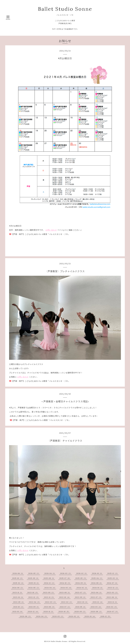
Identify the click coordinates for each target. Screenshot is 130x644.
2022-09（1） (81, 597)
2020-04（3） (42, 616)
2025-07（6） (65, 578)
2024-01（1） (98, 588)
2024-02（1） (82, 588)
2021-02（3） (112, 607)
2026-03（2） (66, 573)
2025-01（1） (34, 583)
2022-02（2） (67, 602)
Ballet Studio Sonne (65, 9)
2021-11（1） (113, 602)
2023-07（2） (81, 592)
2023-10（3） (33, 592)
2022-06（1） (112, 597)
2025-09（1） (34, 578)
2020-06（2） (26, 616)
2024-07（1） (113, 583)
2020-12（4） (33, 611)
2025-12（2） (113, 573)
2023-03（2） (113, 592)
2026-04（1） (50, 573)
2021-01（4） (18, 611)
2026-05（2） (34, 573)
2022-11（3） (49, 597)
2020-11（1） (49, 611)
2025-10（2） (18, 578)
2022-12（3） (34, 597)
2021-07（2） (65, 607)
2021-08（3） (50, 607)
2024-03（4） (66, 588)
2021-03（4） (96, 607)
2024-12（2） (50, 583)
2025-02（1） (19, 583)
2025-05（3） (81, 578)
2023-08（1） (65, 592)
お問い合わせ (51, 230)
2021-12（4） (98, 602)
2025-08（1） (49, 578)
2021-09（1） (34, 607)
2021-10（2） (19, 607)
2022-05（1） (19, 602)
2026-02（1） (82, 573)
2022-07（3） (96, 597)
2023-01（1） (19, 597)
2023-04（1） (97, 592)
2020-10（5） (64, 611)
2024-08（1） (97, 583)
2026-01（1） (97, 573)
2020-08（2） (97, 611)
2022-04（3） (35, 602)
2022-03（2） (51, 602)
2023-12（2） (113, 588)
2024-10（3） (65, 583)
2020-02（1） (74, 616)
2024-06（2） (18, 588)
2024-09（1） (81, 583)
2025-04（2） (97, 578)
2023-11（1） (18, 592)
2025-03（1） (113, 578)
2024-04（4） (50, 588)
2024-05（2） (34, 588)
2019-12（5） (106, 616)
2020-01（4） (90, 616)
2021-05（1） (81, 607)
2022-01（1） (83, 602)
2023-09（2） (49, 592)
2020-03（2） (58, 616)
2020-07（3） (113, 611)
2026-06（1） (18, 573)
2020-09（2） (80, 611)
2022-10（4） (65, 597)
